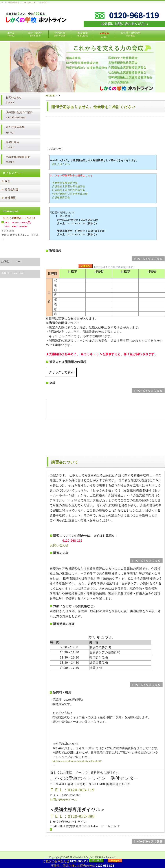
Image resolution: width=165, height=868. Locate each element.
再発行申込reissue (12, 145)
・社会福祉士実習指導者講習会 (67, 190)
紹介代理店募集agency (15, 130)
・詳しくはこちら (60, 164)
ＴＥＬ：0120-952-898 (72, 816)
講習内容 (60, 34)
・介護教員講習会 (60, 197)
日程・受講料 (35, 34)
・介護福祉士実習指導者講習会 (67, 186)
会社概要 (10, 198)
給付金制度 (12, 190)
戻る (8, 181)
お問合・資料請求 (131, 34)
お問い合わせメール (64, 800)
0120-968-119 (79, 861)
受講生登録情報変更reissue (18, 160)
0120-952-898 (105, 866)
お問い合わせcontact (14, 100)
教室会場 (83, 34)
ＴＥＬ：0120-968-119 (72, 790)
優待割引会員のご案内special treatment (19, 115)
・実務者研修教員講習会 (64, 183)
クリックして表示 (61, 372)
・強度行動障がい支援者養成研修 (69, 194)
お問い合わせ (59, 545)
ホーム (11, 34)
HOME (50, 95)
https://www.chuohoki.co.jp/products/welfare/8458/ (77, 761)
